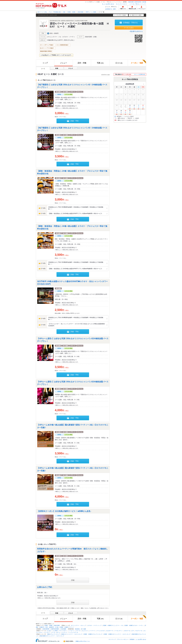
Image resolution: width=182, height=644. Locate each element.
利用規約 (132, 639)
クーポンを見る (129, 28)
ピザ (133, 631)
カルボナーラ (110, 631)
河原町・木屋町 (71, 12)
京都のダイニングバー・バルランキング (72, 634)
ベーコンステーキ (73, 632)
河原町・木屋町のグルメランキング (93, 634)
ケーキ (53, 632)
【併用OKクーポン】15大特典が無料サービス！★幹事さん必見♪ (64, 511)
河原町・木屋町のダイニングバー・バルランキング (117, 634)
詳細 (73, 580)
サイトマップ (112, 639)
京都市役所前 (138, 2)
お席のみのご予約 (45, 587)
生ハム (58, 632)
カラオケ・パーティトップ (94, 625)
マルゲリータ (139, 631)
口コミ (119, 63)
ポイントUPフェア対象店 (47, 45)
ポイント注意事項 (139, 74)
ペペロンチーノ (119, 631)
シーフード (92, 631)
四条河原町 (81, 12)
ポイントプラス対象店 (48, 48)
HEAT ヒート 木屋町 (91, 12)
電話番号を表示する (136, 31)
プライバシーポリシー (123, 639)
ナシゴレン (47, 632)
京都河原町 (131, 2)
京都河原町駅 (46, 629)
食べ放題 (84, 629)
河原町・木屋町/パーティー (67, 627)
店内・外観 (82, 63)
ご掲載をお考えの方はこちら (82, 641)
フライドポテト (63, 631)
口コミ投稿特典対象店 (62, 45)
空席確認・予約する (130, 23)
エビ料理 (55, 631)
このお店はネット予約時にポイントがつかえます (56, 55)
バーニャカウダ (101, 631)
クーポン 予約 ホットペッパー (138, 4)
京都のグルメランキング (53, 634)
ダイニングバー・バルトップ (78, 625)
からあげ (49, 631)
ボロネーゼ (127, 631)
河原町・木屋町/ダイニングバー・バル (113, 625)
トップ (45, 63)
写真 (100, 63)
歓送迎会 (77, 629)
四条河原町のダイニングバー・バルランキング (52, 636)
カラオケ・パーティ (69, 37)
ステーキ (78, 631)
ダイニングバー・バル (54, 37)
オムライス (85, 631)
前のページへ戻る (42, 12)
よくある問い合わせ (109, 4)
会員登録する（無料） (111, 9)
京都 (64, 12)
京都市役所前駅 (55, 629)
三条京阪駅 (63, 629)
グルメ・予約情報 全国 (55, 12)
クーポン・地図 (138, 62)
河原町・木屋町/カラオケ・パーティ (134, 625)
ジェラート (64, 632)
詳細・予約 (75, 121)
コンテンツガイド (122, 4)
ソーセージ (71, 631)
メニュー (63, 63)
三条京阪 (144, 2)
